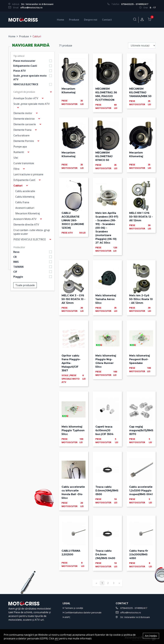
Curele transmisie (24, 163)
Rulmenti (19, 152)
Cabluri (18, 186)
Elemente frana (22, 130)
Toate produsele (25, 285)
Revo (16, 252)
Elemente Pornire (24, 141)
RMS (16, 262)
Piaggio (18, 277)
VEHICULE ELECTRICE (26, 84)
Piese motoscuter (24, 61)
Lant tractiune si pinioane (28, 174)
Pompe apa (20, 147)
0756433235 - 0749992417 (135, 4)
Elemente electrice (24, 119)
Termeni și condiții (73, 608)
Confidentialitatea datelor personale (82, 613)
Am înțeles (151, 636)
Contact (107, 20)
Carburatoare (21, 135)
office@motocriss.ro (31, 8)
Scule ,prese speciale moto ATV (30, 78)
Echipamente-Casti (25, 66)
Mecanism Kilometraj (28, 213)
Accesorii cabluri (25, 208)
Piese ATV (19, 71)
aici (57, 638)
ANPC (66, 617)
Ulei (16, 158)
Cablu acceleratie (25, 191)
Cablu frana (22, 202)
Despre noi (91, 20)
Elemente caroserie (25, 124)
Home (61, 20)
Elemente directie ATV (26, 225)
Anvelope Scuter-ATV (26, 98)
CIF (15, 272)
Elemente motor (23, 113)
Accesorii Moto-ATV (25, 219)
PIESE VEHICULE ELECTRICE (30, 239)
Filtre (16, 169)
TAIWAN (18, 267)
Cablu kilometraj (25, 197)
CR (15, 257)
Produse (74, 20)
